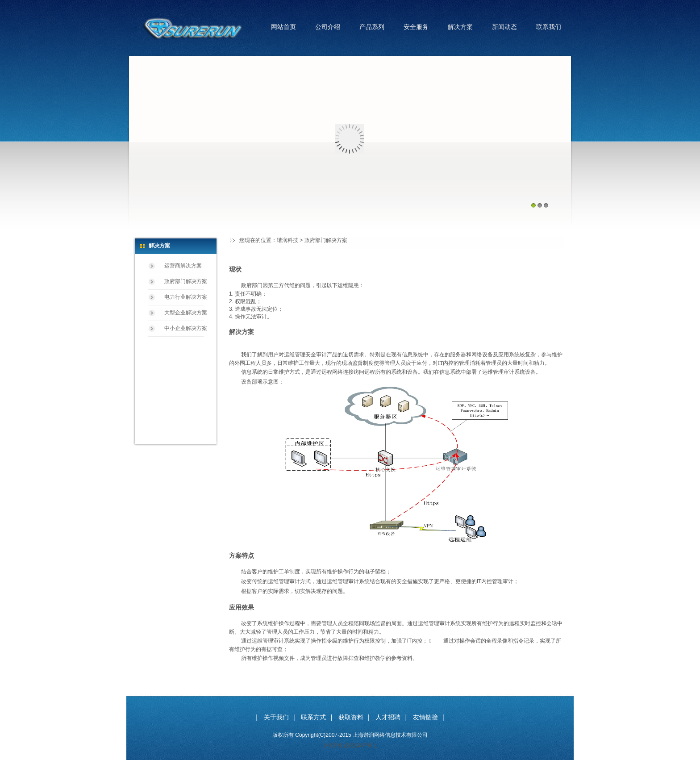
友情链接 (425, 717)
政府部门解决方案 (186, 281)
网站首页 (283, 27)
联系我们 (549, 27)
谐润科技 (287, 240)
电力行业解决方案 (186, 297)
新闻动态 (504, 27)
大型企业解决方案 (186, 313)
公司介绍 (328, 27)
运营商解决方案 (183, 266)
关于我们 (276, 717)
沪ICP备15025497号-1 (350, 746)
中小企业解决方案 (186, 328)
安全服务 (416, 27)
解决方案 (460, 27)
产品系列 (372, 27)
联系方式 (313, 717)
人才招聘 (388, 717)
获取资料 (351, 717)
